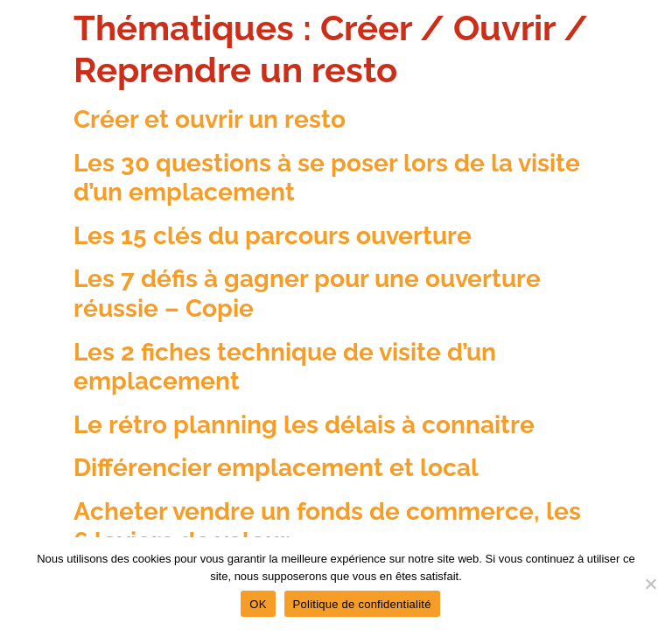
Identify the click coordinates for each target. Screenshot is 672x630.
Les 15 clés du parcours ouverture (273, 236)
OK (258, 604)
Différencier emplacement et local (276, 468)
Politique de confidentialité (362, 604)
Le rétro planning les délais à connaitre (304, 425)
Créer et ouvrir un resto (210, 119)
